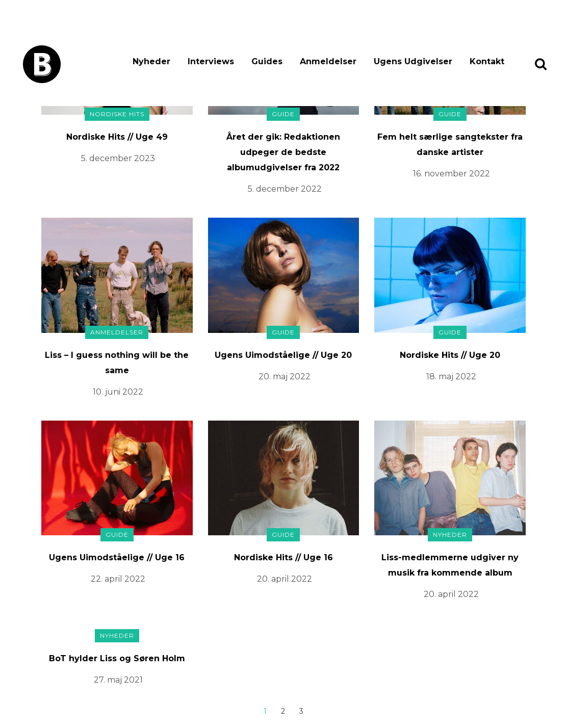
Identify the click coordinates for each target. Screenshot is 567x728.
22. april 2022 (118, 579)
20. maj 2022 (285, 376)
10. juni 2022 (118, 392)
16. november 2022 (452, 174)
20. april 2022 (285, 579)
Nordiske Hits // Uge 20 (450, 355)
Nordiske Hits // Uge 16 (283, 557)
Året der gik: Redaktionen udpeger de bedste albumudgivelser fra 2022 (283, 152)
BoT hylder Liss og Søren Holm (117, 658)
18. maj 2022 (451, 376)
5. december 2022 (285, 189)
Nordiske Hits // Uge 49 (117, 137)
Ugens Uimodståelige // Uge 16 (117, 557)
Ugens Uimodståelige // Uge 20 (283, 355)
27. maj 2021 (118, 680)
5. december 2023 (118, 158)
